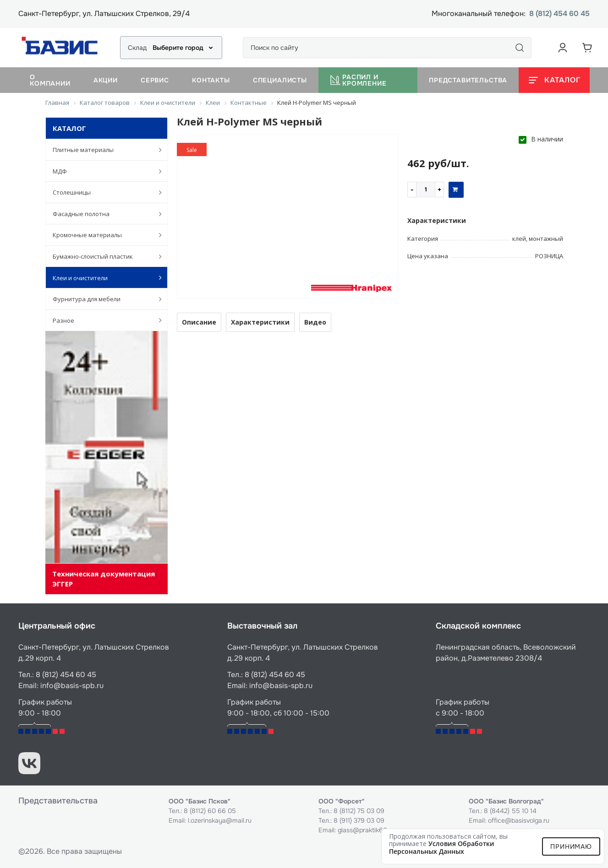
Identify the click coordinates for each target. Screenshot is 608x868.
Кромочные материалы (103, 235)
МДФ (103, 171)
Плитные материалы (103, 150)
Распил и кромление (358, 80)
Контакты (211, 80)
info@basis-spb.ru (72, 686)
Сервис (155, 80)
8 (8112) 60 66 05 (210, 811)
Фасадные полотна (103, 214)
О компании (50, 80)
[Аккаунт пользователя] (563, 48)
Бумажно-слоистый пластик (103, 256)
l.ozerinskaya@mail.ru (220, 820)
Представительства (468, 80)
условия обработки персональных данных (442, 847)
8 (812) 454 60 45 (559, 14)
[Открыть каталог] (554, 80)
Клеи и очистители (103, 277)
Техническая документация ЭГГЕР (104, 578)
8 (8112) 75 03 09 (359, 811)
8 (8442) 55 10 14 (510, 811)
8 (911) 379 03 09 (359, 820)
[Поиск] (520, 48)
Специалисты (280, 80)
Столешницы (103, 192)
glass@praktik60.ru (366, 830)
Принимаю (571, 846)
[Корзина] (587, 48)
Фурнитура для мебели (103, 299)
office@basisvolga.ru (519, 820)
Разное (103, 320)
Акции (106, 80)
